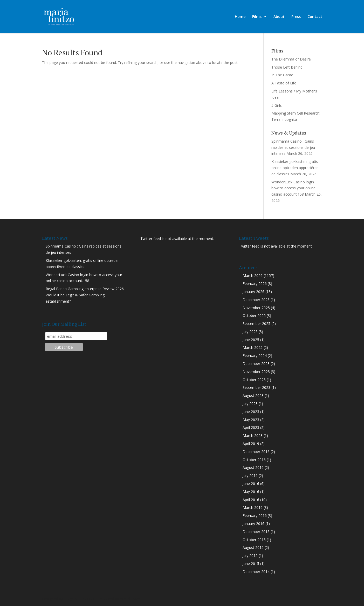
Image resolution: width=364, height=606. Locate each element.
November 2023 (256, 372)
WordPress (130, 599)
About (279, 17)
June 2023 (251, 412)
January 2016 (253, 524)
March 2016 (253, 507)
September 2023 (256, 387)
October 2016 (254, 460)
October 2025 (254, 315)
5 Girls (277, 105)
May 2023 (251, 420)
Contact (315, 17)
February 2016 (255, 515)
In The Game (282, 75)
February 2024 (255, 355)
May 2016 (251, 492)
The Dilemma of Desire (291, 59)
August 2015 (253, 547)
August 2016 (253, 467)
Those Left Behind (287, 67)
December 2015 (256, 532)
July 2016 (250, 475)
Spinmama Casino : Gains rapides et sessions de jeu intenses (293, 147)
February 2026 (255, 284)
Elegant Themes (79, 599)
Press (296, 17)
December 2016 (256, 452)
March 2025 (253, 347)
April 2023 (251, 427)
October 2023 (254, 380)
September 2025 (256, 324)
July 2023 (250, 404)
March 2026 (253, 275)
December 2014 (256, 572)
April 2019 (251, 444)
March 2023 (253, 435)
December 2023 (256, 364)
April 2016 (251, 500)
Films (257, 17)
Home (240, 17)
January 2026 (253, 292)
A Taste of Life (284, 83)
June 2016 (251, 484)
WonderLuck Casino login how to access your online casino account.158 (293, 188)
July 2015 (250, 555)
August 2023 (253, 395)
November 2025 (256, 308)
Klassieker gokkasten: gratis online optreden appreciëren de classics (295, 168)
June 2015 (251, 564)
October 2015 (254, 540)
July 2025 (250, 332)
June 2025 (251, 340)
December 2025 (256, 300)
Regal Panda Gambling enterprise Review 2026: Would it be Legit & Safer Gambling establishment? (85, 295)
